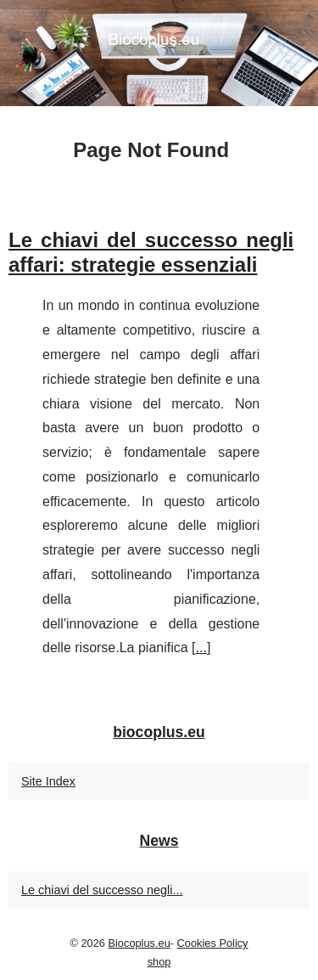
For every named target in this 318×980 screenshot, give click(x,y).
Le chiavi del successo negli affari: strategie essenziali (151, 252)
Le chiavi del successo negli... (102, 890)
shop (159, 962)
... (201, 648)
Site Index (48, 781)
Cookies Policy (213, 943)
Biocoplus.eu (139, 943)
